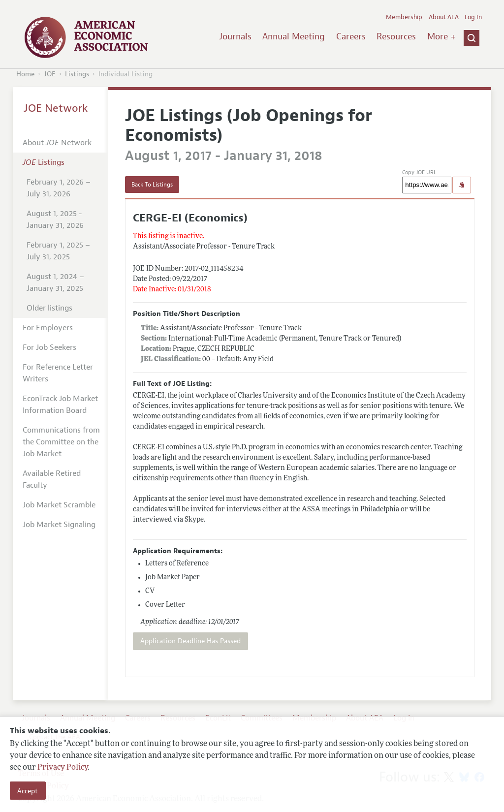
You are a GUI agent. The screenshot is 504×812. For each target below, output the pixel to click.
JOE (50, 74)
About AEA (444, 17)
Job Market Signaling (59, 525)
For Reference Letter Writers (58, 373)
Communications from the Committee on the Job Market (61, 442)
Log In (473, 17)
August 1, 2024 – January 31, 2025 (55, 282)
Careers (351, 36)
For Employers (48, 328)
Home (25, 74)
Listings (77, 74)
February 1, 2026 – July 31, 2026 (59, 188)
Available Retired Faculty (52, 479)
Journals (235, 36)
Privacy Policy (63, 768)
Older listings (49, 308)
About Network (57, 143)
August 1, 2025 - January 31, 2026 (55, 219)
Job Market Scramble (59, 505)
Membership (404, 17)
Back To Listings (152, 185)
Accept (28, 791)
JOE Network (56, 108)
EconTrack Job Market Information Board (60, 405)
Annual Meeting (294, 36)
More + (441, 36)
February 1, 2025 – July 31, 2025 (58, 251)
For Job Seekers (49, 347)
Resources (396, 36)
